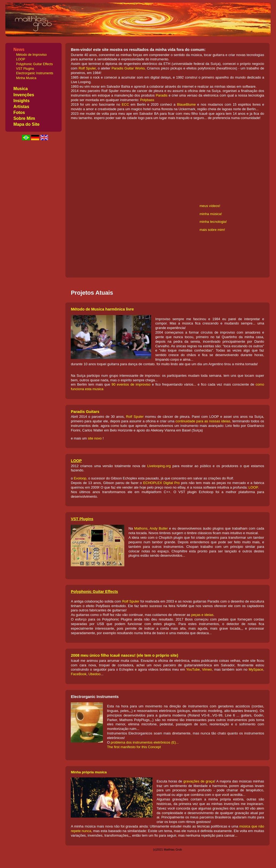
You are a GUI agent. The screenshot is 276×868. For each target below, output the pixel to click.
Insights (22, 101)
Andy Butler (159, 528)
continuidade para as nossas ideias (203, 421)
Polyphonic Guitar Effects (34, 64)
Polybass (147, 100)
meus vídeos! (210, 206)
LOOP (21, 59)
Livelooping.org (159, 466)
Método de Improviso (31, 55)
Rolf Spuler (87, 68)
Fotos (19, 112)
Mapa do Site (27, 124)
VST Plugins (25, 69)
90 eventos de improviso (131, 384)
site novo (95, 438)
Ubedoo (94, 674)
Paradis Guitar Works (128, 68)
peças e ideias (202, 615)
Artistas (21, 107)
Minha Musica (26, 78)
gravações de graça (199, 781)
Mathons (141, 528)
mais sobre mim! (212, 230)
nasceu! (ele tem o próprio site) (149, 655)
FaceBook (79, 674)
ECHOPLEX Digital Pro (161, 483)
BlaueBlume (187, 104)
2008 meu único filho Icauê (95, 655)
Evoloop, (80, 478)
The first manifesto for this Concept (134, 747)
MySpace (256, 669)
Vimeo (207, 669)
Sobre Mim (24, 118)
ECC (125, 104)
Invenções (24, 95)
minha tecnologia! (213, 222)
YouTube (193, 669)
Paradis (162, 95)
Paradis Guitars (85, 412)
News (19, 49)
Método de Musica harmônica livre (102, 309)
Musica (21, 89)
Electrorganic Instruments (35, 73)
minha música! (211, 214)
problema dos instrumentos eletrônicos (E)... (145, 742)
